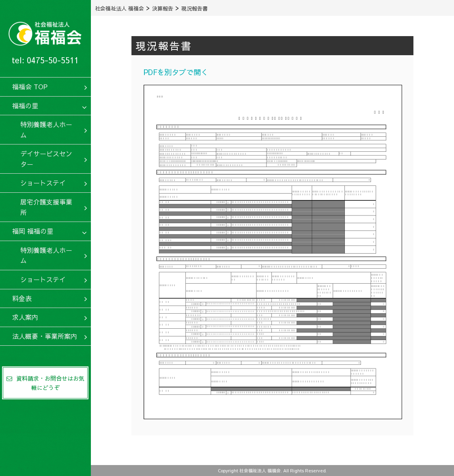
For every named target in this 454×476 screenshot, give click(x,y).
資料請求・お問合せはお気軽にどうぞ (45, 383)
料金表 (22, 298)
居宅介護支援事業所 (46, 207)
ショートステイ (43, 183)
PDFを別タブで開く (176, 72)
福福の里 (25, 106)
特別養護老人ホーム (46, 129)
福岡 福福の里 (33, 231)
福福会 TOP (30, 86)
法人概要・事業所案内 (45, 336)
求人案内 (25, 317)
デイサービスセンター (46, 159)
